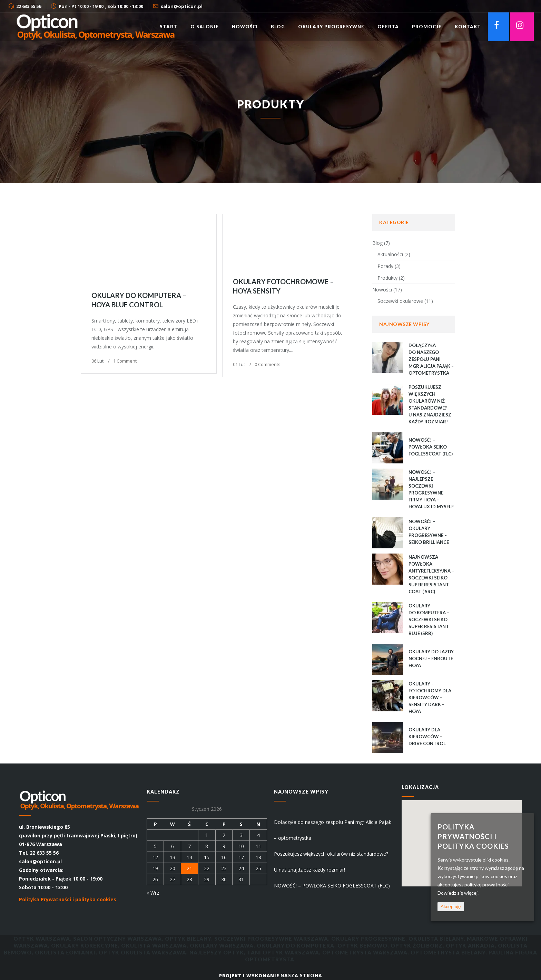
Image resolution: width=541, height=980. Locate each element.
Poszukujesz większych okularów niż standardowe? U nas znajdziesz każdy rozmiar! (331, 862)
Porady (385, 266)
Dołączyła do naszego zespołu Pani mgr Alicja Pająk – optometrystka (431, 359)
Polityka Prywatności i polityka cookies (68, 899)
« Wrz (153, 893)
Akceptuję (451, 907)
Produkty (387, 278)
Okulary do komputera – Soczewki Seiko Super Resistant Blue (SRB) (429, 619)
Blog (377, 243)
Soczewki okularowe (400, 301)
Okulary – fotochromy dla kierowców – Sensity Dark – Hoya (430, 698)
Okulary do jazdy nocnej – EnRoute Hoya (431, 659)
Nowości (382, 290)
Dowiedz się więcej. (458, 893)
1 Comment (125, 361)
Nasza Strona (301, 976)
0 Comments (268, 364)
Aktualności (390, 254)
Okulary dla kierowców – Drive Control (427, 737)
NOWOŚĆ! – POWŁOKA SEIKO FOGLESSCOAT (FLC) (431, 447)
